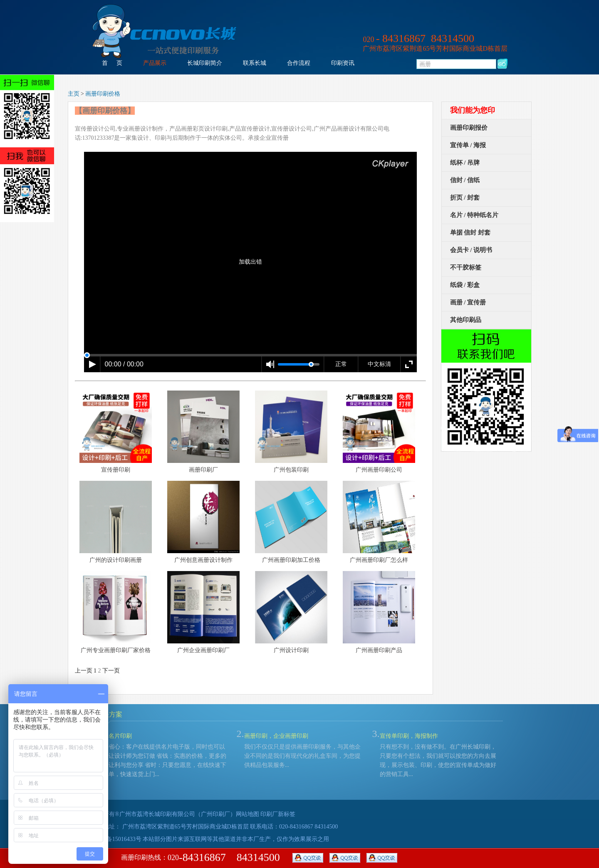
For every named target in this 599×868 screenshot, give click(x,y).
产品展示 (155, 63)
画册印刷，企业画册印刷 (276, 736)
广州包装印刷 (291, 470)
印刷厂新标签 (278, 814)
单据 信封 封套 (470, 232)
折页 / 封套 (465, 198)
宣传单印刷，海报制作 (409, 736)
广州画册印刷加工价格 (291, 560)
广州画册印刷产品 (379, 650)
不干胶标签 (466, 267)
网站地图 (248, 814)
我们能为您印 (473, 110)
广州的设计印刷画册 (116, 560)
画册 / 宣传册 (468, 302)
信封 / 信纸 (465, 180)
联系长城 (255, 63)
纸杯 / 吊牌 (465, 163)
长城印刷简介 (205, 63)
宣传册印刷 (116, 470)
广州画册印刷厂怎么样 (379, 560)
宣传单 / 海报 (468, 145)
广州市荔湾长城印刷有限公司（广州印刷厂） (178, 814)
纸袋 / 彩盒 (465, 285)
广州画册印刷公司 (379, 470)
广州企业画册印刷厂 (203, 650)
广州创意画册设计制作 (203, 560)
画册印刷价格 (103, 94)
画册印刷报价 (469, 128)
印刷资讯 (343, 63)
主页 (74, 94)
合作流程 (299, 63)
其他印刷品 (466, 320)
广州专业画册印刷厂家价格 (116, 650)
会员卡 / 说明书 (471, 250)
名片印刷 (120, 736)
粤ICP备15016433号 (116, 839)
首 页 (112, 63)
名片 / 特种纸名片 (474, 215)
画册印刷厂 (203, 470)
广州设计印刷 (291, 650)
